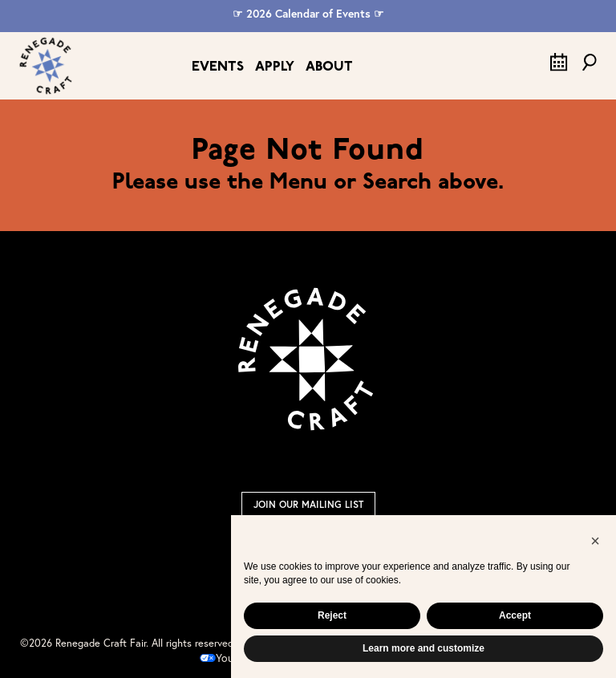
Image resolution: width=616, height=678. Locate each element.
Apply (275, 67)
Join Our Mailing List (308, 504)
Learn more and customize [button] (423, 648)
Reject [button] (332, 615)
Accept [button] (515, 615)
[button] (595, 541)
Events (218, 67)
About (329, 67)
